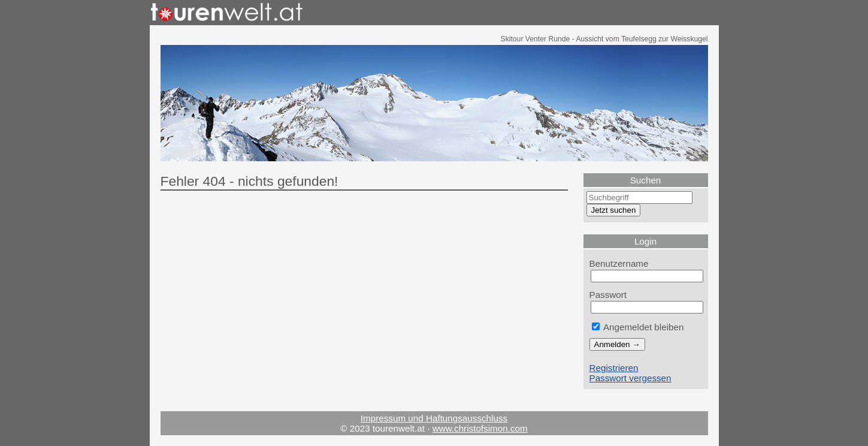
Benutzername (619, 263)
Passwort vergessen (630, 378)
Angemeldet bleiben (638, 327)
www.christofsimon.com (480, 428)
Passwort (608, 295)
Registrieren (614, 368)
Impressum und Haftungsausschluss (434, 418)
